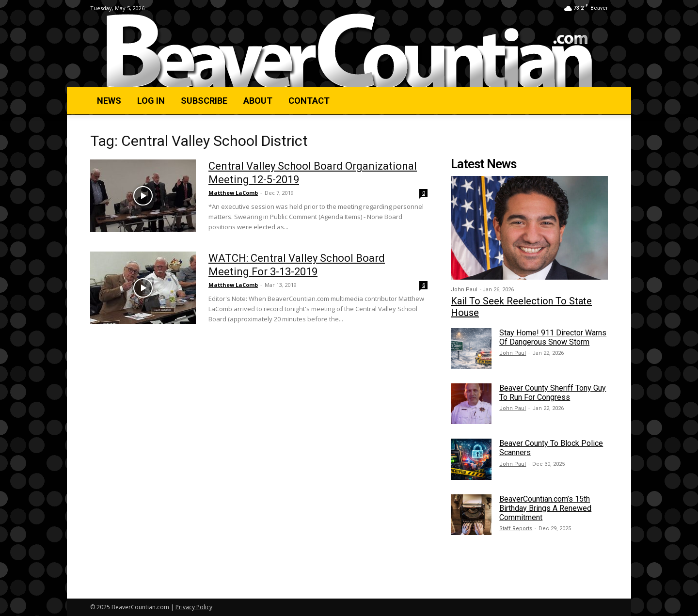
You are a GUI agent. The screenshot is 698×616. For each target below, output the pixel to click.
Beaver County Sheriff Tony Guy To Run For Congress (553, 393)
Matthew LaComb (233, 193)
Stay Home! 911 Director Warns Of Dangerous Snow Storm (553, 337)
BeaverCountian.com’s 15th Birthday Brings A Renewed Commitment (545, 508)
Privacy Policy (194, 607)
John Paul (464, 290)
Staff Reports (516, 529)
